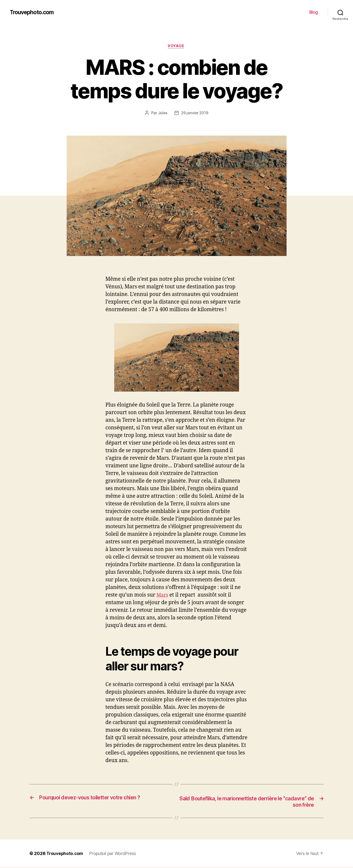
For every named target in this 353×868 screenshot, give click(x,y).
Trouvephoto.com (33, 12)
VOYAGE (176, 46)
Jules (162, 114)
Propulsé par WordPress (114, 854)
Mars (163, 595)
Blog (314, 12)
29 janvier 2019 (195, 114)
